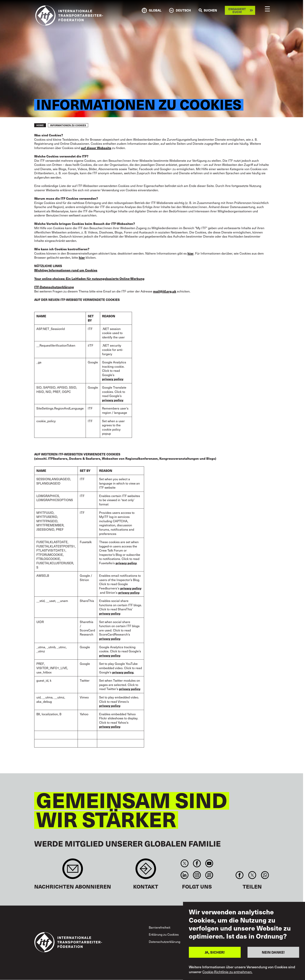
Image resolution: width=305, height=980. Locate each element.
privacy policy (129, 593)
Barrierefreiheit (160, 927)
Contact (146, 871)
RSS (209, 875)
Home (40, 125)
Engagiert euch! (237, 10)
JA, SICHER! (215, 952)
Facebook (197, 863)
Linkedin (184, 875)
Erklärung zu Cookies (164, 934)
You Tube (209, 863)
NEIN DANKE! (273, 952)
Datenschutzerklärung (165, 942)
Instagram (197, 875)
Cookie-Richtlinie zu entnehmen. (227, 972)
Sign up (73, 871)
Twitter (184, 863)
